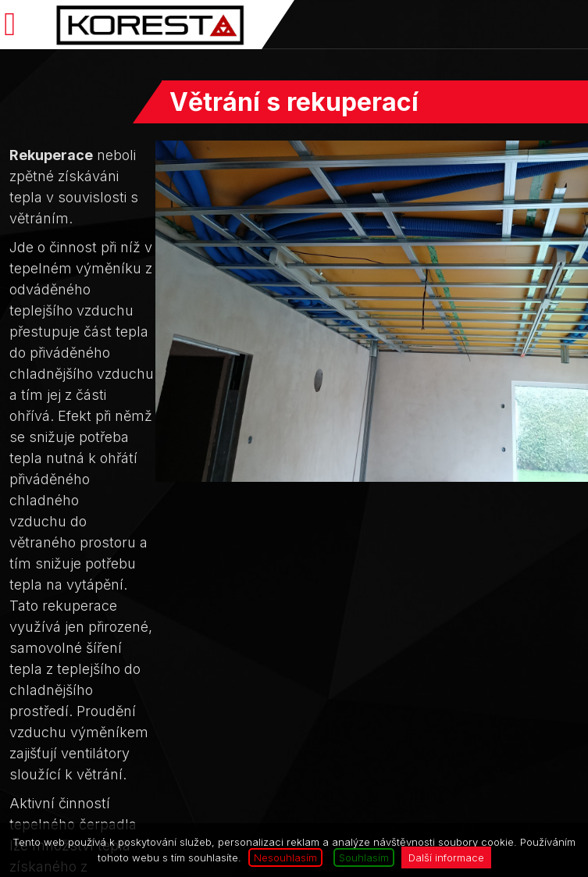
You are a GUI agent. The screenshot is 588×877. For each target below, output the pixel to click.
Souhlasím (364, 857)
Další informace (446, 857)
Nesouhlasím (285, 857)
